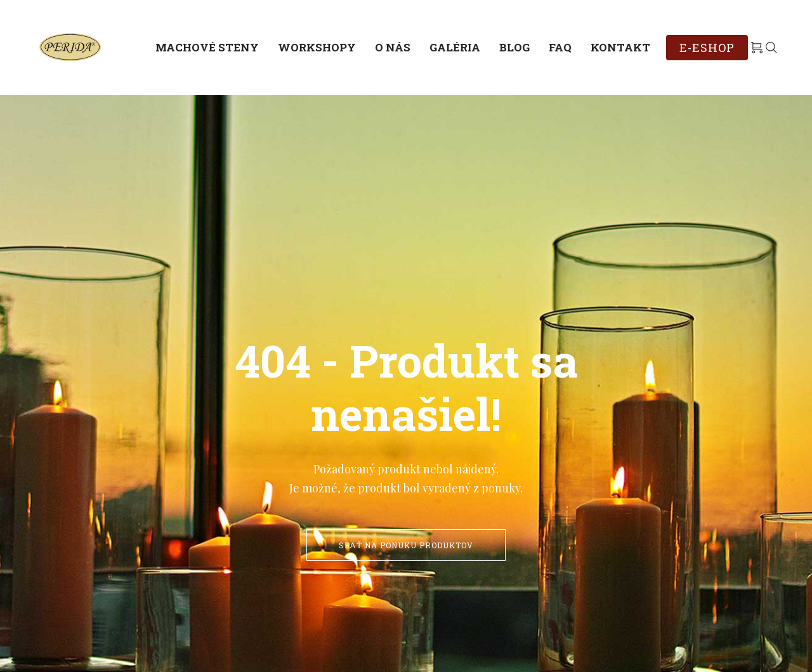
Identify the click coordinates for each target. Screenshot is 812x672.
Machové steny (207, 47)
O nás (393, 47)
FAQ (560, 47)
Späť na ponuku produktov (406, 545)
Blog (514, 47)
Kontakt (620, 47)
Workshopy (317, 47)
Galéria (455, 47)
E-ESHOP (707, 48)
